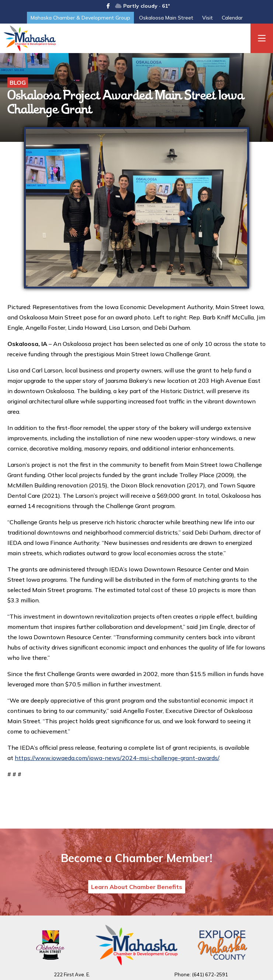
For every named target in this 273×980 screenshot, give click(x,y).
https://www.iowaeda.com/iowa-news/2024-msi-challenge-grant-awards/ (117, 758)
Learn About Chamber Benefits (137, 887)
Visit (208, 18)
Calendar (232, 18)
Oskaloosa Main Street (166, 18)
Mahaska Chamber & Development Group (80, 18)
